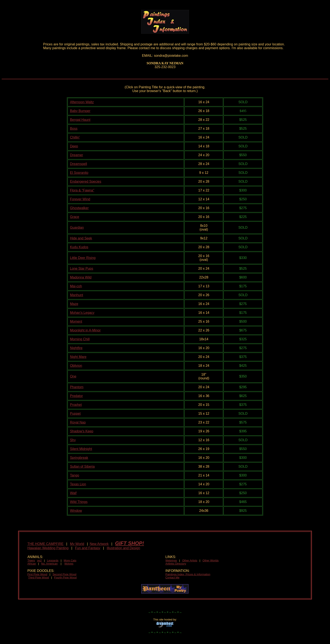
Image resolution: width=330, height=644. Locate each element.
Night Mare (78, 357)
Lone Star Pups (81, 269)
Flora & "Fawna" (82, 190)
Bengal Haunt (80, 120)
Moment (76, 321)
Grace (75, 217)
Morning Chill (80, 339)
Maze (74, 304)
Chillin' (75, 137)
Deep (74, 146)
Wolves (69, 564)
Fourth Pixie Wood (65, 577)
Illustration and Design (123, 548)
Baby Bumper (80, 111)
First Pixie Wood (37, 574)
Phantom (77, 387)
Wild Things (79, 502)
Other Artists (190, 560)
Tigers (31, 560)
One (73, 376)
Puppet (75, 414)
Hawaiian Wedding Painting (48, 548)
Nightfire (76, 348)
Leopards (53, 560)
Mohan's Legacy (82, 313)
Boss (74, 129)
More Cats (70, 560)
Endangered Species (86, 181)
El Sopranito (79, 173)
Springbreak (79, 458)
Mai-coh (76, 286)
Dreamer (76, 155)
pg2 (40, 560)
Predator (76, 396)
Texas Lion (78, 484)
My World (77, 544)
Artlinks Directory (176, 564)
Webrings (171, 560)
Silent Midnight (81, 449)
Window (76, 511)
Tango (75, 475)
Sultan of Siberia (82, 467)
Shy (73, 440)
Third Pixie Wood (39, 577)
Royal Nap (78, 422)
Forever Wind (80, 199)
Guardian (77, 228)
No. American (49, 564)
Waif (73, 493)
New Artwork (99, 544)
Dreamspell (78, 164)
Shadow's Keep (82, 431)
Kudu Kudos (79, 247)
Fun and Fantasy (88, 548)
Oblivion (76, 366)
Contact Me (172, 577)
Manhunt (76, 295)
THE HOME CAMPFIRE (45, 544)
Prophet (76, 405)
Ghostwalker (79, 208)
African (32, 564)
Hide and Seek (81, 238)
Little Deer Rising (83, 258)
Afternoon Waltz (82, 102)
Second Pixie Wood (65, 574)
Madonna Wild (81, 277)
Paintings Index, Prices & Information (188, 574)
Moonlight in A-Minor (85, 330)
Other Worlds (210, 560)
